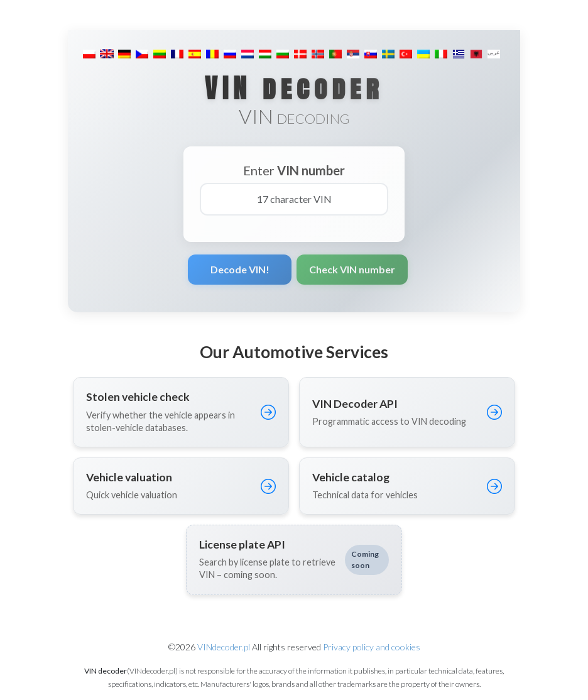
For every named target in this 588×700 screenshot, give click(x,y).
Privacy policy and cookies (372, 647)
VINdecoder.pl (224, 647)
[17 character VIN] (294, 199)
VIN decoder (294, 88)
